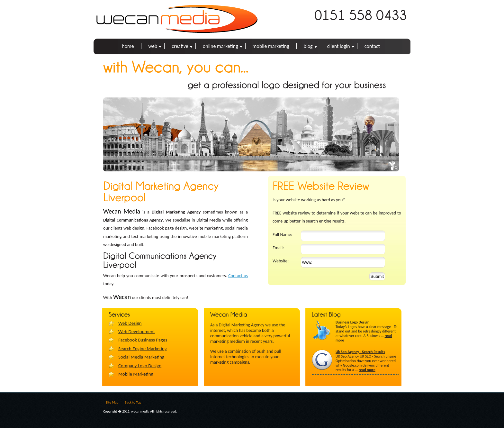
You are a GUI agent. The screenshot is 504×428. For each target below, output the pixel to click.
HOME (128, 46)
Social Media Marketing (141, 357)
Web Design (130, 323)
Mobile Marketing (271, 46)
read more (367, 370)
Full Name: (282, 235)
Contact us (238, 276)
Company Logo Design (140, 366)
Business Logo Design (352, 322)
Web (153, 46)
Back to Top (133, 402)
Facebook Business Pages (143, 340)
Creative (180, 46)
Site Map (112, 402)
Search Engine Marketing (143, 349)
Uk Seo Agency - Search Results (360, 352)
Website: (281, 261)
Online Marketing (221, 46)
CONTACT (372, 46)
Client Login (339, 46)
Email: (278, 248)
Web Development (137, 332)
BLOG (308, 46)
